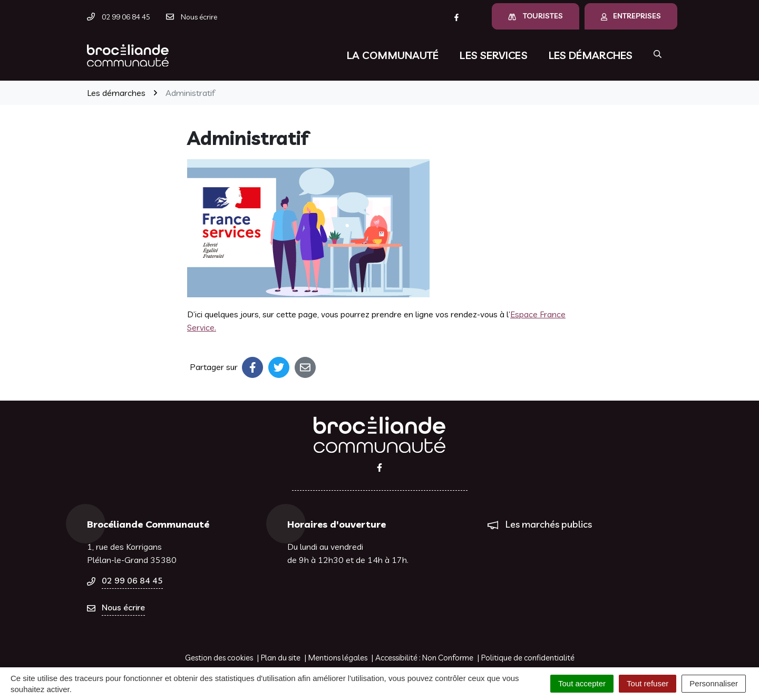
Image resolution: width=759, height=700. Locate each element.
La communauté (393, 55)
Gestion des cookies (219, 658)
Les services (493, 55)
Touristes (536, 16)
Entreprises (631, 16)
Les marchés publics (549, 524)
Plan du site (281, 658)
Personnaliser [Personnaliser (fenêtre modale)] (714, 683)
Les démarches (591, 55)
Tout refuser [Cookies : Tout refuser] (648, 683)
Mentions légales (338, 658)
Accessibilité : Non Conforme (424, 658)
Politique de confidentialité (528, 658)
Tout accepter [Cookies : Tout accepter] (582, 683)
